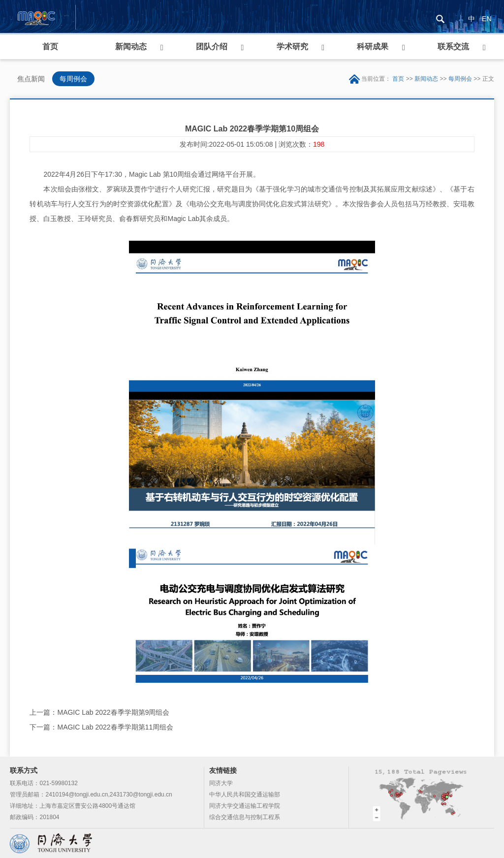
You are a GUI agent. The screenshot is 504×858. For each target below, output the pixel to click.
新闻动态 (131, 47)
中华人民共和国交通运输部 (245, 794)
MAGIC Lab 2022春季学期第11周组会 (115, 727)
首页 (50, 47)
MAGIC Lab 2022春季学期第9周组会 (113, 712)
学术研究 (292, 47)
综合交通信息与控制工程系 (245, 817)
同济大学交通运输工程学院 (245, 806)
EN (487, 19)
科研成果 (373, 47)
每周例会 (73, 79)
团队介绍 (212, 47)
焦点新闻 (31, 79)
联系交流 (453, 47)
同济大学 (221, 783)
